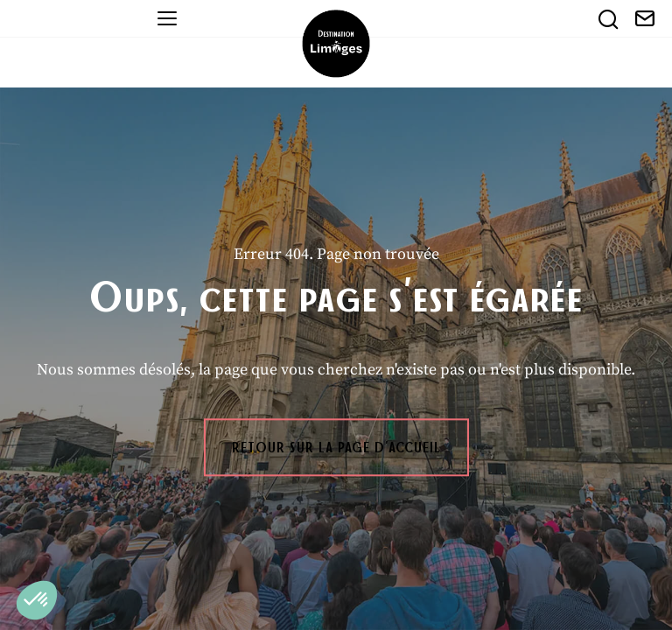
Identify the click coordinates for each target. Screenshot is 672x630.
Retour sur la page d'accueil (336, 447)
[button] (37, 600)
